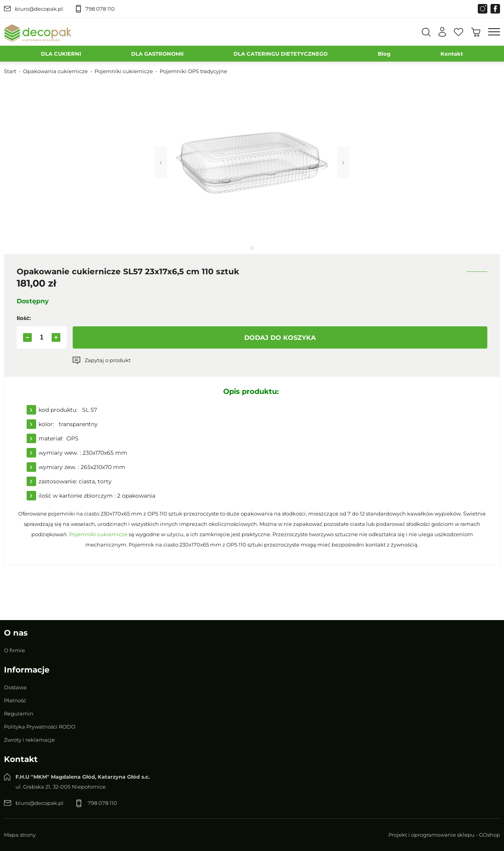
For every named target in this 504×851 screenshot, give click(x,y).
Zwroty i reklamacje (29, 740)
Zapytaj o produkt (108, 360)
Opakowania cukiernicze (55, 71)
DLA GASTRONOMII (157, 54)
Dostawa (15, 687)
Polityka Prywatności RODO (40, 727)
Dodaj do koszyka (280, 338)
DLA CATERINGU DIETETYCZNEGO (281, 54)
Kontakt (452, 54)
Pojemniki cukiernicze (124, 71)
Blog (384, 54)
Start (10, 71)
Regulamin (19, 713)
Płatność (15, 700)
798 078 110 (100, 9)
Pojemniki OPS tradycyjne (193, 71)
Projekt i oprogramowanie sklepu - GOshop (444, 835)
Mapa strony (20, 835)
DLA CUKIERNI (61, 54)
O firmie (14, 650)
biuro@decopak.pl (39, 9)
